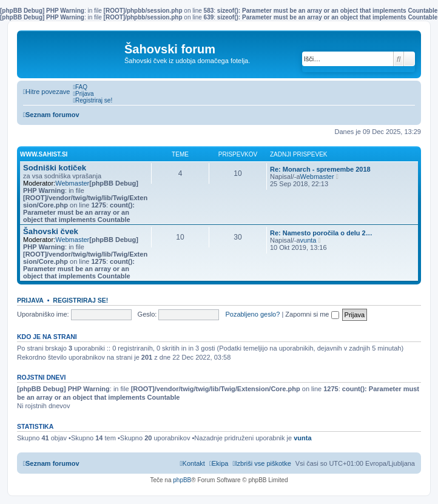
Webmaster (72, 183)
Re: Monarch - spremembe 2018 (320, 169)
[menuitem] (80, 87)
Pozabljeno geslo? (252, 314)
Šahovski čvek (51, 231)
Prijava (30, 300)
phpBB (182, 480)
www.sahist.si (44, 154)
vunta (308, 240)
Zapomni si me (312, 314)
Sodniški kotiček (55, 168)
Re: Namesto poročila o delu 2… (321, 233)
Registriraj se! (80, 300)
